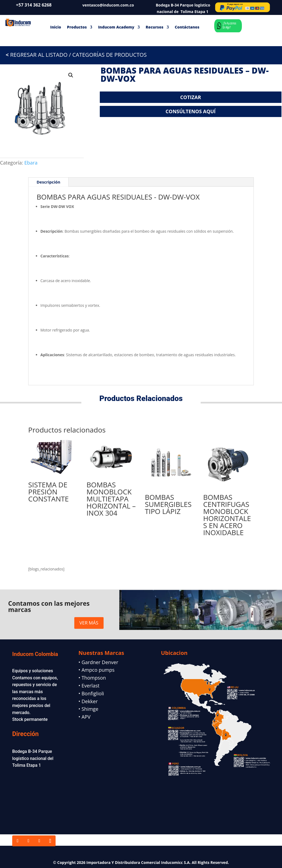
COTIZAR (190, 97)
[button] (71, 75)
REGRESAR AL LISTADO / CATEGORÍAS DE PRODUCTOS (73, 55)
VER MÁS (89, 623)
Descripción (48, 182)
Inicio (56, 27)
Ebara (31, 163)
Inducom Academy (116, 27)
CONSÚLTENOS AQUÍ (191, 111)
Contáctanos (187, 27)
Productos (77, 27)
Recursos (154, 27)
